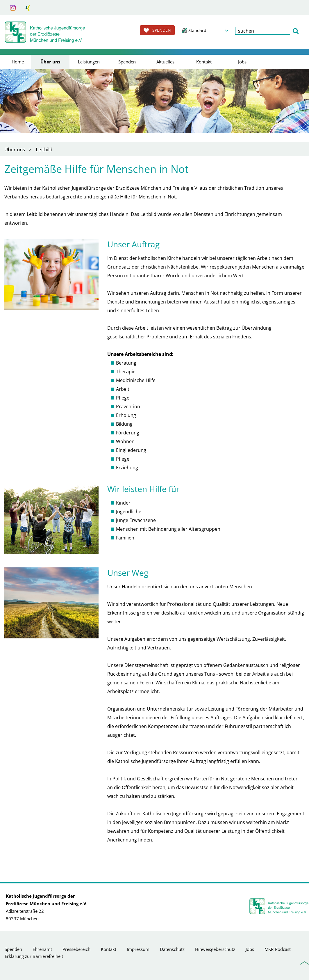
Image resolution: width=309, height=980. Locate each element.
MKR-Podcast (278, 949)
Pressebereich (76, 949)
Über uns (50, 62)
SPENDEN (157, 30)
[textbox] (263, 31)
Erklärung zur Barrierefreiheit (34, 956)
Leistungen (89, 62)
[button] (205, 31)
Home (18, 62)
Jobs (242, 62)
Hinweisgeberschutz (215, 949)
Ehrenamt (42, 949)
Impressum (138, 949)
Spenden (127, 62)
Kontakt (204, 62)
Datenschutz (172, 949)
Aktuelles (165, 62)
